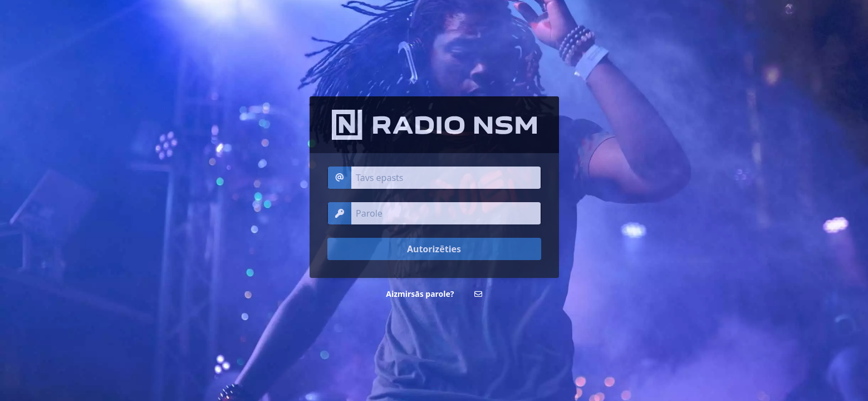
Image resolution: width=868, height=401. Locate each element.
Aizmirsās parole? (420, 294)
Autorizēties (434, 249)
